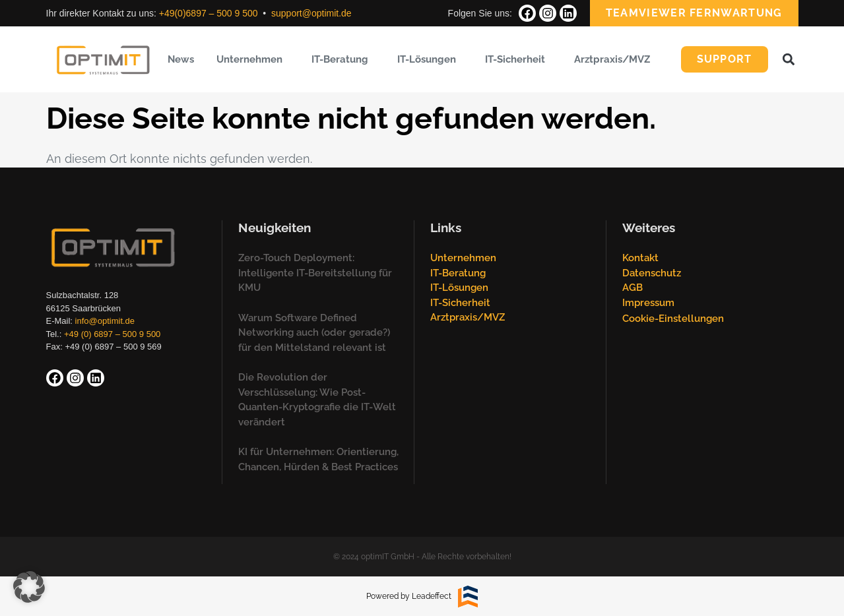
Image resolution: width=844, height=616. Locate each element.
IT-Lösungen (430, 59)
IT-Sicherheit (518, 59)
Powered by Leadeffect (409, 596)
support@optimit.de (311, 13)
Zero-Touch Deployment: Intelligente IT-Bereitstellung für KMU (315, 273)
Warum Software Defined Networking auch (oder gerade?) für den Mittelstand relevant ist (314, 333)
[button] (789, 60)
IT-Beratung (343, 59)
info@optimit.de (105, 321)
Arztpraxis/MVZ (615, 59)
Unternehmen (253, 59)
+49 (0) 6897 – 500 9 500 (112, 334)
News (181, 59)
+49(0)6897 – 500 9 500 (209, 13)
